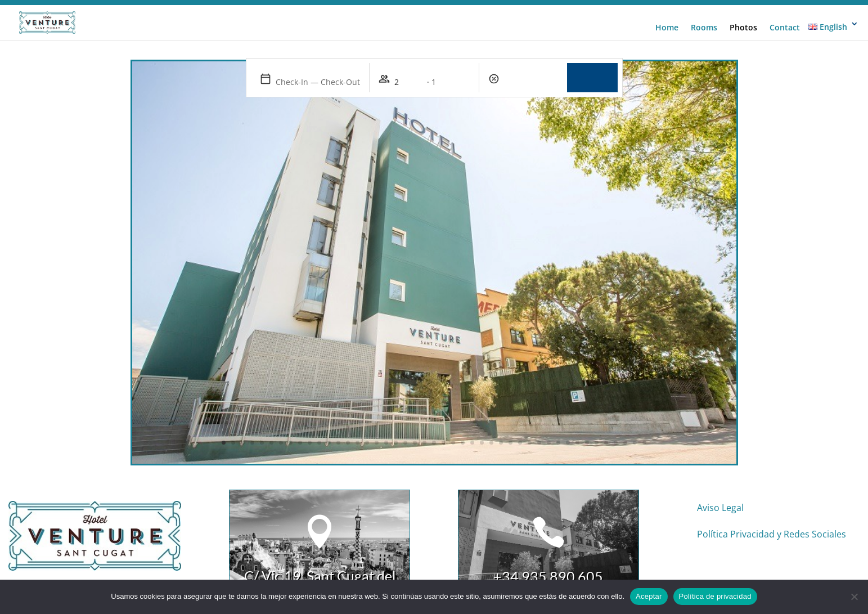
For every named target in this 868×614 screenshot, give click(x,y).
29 (491, 443)
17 (377, 443)
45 (644, 443)
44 (635, 443)
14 (348, 443)
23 (434, 443)
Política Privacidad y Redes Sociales (772, 534)
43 (625, 443)
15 (357, 443)
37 (568, 443)
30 (501, 443)
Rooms (704, 28)
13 (338, 443)
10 (310, 443)
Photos (743, 28)
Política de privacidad (715, 596)
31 (511, 443)
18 (386, 443)
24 (444, 443)
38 (577, 443)
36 (558, 443)
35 (549, 443)
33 (530, 443)
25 (453, 443)
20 (405, 443)
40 (597, 443)
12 (329, 443)
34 (539, 443)
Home (667, 28)
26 (463, 443)
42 (616, 443)
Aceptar (649, 596)
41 (606, 443)
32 (520, 443)
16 (367, 443)
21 (415, 443)
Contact (785, 28)
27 (472, 443)
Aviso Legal (720, 508)
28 (482, 443)
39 (587, 443)
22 (424, 443)
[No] (854, 597)
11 (319, 443)
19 (396, 443)
